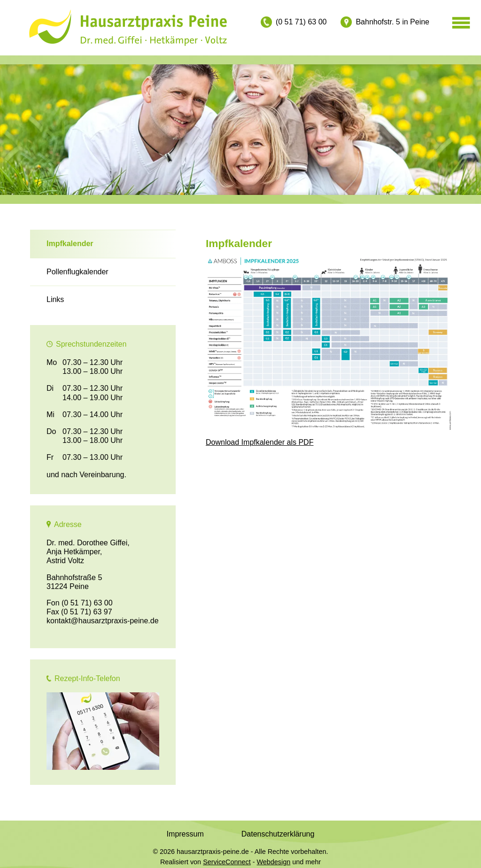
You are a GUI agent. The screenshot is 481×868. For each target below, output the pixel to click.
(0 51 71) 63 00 (301, 22)
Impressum (185, 834)
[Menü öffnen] (461, 23)
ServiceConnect (227, 862)
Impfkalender (70, 244)
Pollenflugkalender (78, 272)
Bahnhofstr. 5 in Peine (392, 22)
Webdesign (274, 862)
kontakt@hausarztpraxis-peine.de (103, 621)
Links (55, 299)
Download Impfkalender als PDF (260, 442)
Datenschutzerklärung (278, 834)
